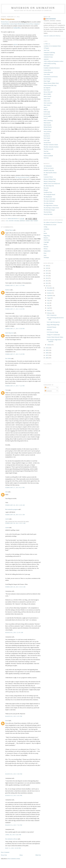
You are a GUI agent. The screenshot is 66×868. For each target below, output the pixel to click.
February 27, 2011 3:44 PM (15, 309)
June (48, 303)
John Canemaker (48, 103)
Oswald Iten (47, 134)
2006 (47, 358)
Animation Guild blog (49, 53)
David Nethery (47, 79)
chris (7, 492)
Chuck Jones (47, 240)
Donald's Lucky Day (49, 170)
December (50, 288)
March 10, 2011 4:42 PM (14, 795)
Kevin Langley (47, 116)
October (49, 293)
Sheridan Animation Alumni (51, 145)
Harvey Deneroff (48, 92)
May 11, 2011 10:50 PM (13, 848)
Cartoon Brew (17, 28)
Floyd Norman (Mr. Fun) (50, 85)
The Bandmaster (48, 197)
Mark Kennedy (47, 125)
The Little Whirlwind (49, 201)
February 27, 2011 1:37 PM (15, 285)
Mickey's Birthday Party (50, 179)
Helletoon (49, 330)
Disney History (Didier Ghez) (51, 83)
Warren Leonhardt (48, 156)
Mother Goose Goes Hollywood (52, 183)
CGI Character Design (52, 332)
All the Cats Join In (49, 168)
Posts (47, 388)
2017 (47, 271)
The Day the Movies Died (22, 177)
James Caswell (47, 96)
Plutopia (46, 190)
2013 (47, 281)
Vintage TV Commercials (53, 335)
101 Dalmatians (48, 166)
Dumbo (46, 175)
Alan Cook (46, 50)
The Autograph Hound (49, 194)
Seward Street (47, 142)
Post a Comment (5, 852)
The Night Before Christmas (51, 205)
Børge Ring (47, 236)
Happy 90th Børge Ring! (53, 325)
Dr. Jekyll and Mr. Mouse (50, 173)
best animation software (11, 839)
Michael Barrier (5, 22)
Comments (48, 391)
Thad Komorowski (48, 149)
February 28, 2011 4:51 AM (15, 515)
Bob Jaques (47, 66)
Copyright (46, 242)
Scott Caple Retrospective (53, 322)
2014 (47, 278)
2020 (47, 266)
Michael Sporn (9, 230)
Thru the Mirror (48, 212)
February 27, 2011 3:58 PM (15, 329)
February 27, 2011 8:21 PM (15, 487)
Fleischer (46, 247)
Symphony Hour (48, 192)
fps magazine (47, 88)
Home (21, 855)
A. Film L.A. (47, 44)
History (11, 221)
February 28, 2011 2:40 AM (15, 505)
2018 (47, 268)
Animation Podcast (48, 55)
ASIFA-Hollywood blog (50, 64)
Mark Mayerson (9, 333)
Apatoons (46, 59)
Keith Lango (47, 112)
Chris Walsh (47, 74)
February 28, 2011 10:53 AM (15, 587)
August (49, 298)
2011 (47, 286)
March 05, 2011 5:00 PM (14, 774)
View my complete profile (52, 36)
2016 (47, 273)
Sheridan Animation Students (51, 147)
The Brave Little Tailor (49, 199)
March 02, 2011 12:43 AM (14, 632)
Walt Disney (34, 221)
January (49, 345)
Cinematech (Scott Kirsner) (51, 77)
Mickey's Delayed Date (50, 181)
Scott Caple (47, 140)
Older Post (38, 855)
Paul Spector (47, 136)
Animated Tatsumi (51, 327)
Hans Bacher (47, 90)
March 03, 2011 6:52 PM (14, 716)
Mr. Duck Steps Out (49, 186)
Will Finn (46, 158)
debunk (16, 45)
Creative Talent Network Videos (55, 337)
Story (45, 255)
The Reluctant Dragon (49, 210)
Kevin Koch (47, 114)
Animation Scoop (48, 57)
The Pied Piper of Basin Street (51, 208)
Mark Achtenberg (48, 121)
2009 (47, 350)
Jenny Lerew (47, 101)
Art (45, 231)
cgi (7, 221)
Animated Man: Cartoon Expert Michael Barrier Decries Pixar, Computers (20, 24)
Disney (45, 244)
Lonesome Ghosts (48, 177)
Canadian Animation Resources (52, 68)
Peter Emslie (47, 138)
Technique (46, 257)
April (49, 308)
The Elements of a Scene (50, 225)
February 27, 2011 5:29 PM (15, 354)
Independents (47, 251)
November (50, 290)
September (50, 295)
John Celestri (47, 105)
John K (45, 107)
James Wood (47, 99)
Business (46, 238)
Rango (28, 221)
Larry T (46, 118)
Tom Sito (46, 151)
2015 (47, 276)
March (49, 311)
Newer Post (4, 855)
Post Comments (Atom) (14, 859)
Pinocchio (46, 188)
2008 (47, 353)
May (48, 305)
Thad (7, 390)
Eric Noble (8, 358)
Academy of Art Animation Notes (52, 46)
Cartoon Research (48, 72)
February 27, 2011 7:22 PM (15, 386)
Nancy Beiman (47, 132)
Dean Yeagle (47, 81)
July (48, 300)
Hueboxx (8, 290)
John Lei (46, 110)
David (7, 721)
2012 (47, 283)
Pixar (45, 253)
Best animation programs (12, 509)
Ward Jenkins (47, 153)
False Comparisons (52, 315)
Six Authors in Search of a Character (53, 222)
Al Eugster (46, 48)
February (50, 313)
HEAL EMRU (47, 94)
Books (45, 233)
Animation (46, 229)
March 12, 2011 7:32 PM (14, 825)
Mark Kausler (47, 123)
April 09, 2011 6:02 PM (13, 835)
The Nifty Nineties (48, 203)
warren (7, 519)
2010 (47, 348)
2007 (47, 355)
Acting (45, 227)
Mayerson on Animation (33, 8)
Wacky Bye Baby (48, 214)
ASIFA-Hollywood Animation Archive (53, 61)
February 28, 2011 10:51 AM (15, 523)
